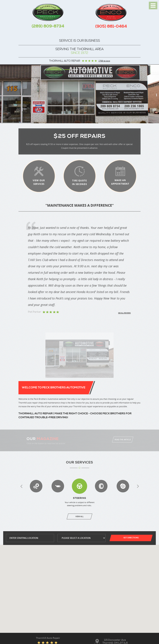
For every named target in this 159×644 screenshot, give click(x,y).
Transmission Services (36, 486)
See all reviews (124, 313)
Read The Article (123, 439)
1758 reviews (104, 61)
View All (79, 516)
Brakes (123, 486)
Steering (79, 486)
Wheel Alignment (101, 486)
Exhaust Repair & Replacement (58, 486)
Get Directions (131, 538)
